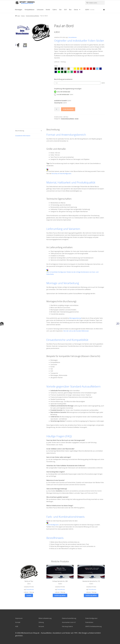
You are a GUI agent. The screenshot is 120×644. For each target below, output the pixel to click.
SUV (65, 10)
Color (56, 66)
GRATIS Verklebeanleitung (93, 626)
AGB (17, 626)
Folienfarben (89, 622)
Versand (41, 626)
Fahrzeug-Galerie (67, 626)
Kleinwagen (19, 10)
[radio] (56, 69)
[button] (48, 26)
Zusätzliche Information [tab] (23, 136)
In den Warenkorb (68, 109)
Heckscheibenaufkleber (33, 16)
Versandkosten (73, 37)
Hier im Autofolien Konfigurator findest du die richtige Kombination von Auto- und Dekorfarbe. (72, 272)
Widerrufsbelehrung (45, 618)
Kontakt (18, 622)
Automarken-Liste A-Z (69, 622)
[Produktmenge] (57, 109)
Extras (76, 10)
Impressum (19, 618)
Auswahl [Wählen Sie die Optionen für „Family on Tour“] (29, 595)
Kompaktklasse (30, 10)
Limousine (40, 10)
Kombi (48, 10)
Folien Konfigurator (91, 618)
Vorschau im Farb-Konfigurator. (62, 174)
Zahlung (41, 622)
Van (60, 10)
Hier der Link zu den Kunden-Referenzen (76, 331)
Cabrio (55, 10)
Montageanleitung (75, 318)
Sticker (77, 119)
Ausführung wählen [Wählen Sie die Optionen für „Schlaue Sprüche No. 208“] (60, 595)
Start (19, 16)
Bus (70, 10)
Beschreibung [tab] (20, 131)
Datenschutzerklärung (69, 618)
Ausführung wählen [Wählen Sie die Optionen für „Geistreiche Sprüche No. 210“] (91, 595)
